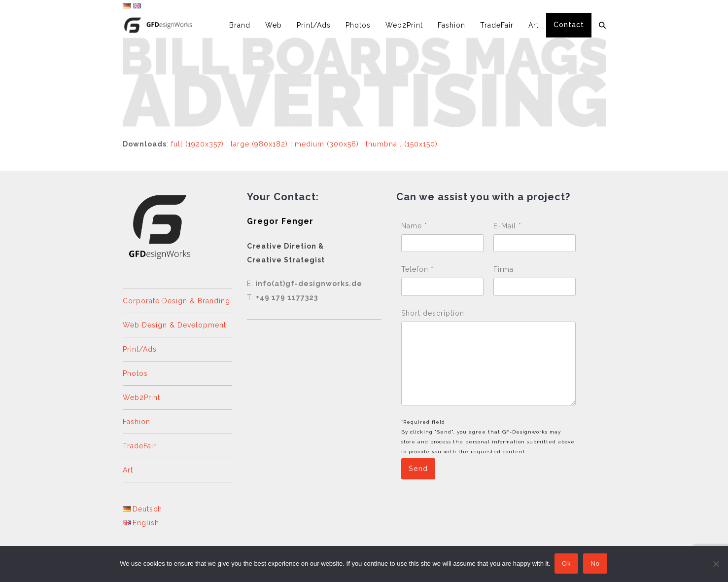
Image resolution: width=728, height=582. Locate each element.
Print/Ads (140, 349)
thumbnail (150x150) (402, 144)
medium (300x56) (327, 144)
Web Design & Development (174, 325)
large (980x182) (259, 144)
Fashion (137, 422)
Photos (135, 373)
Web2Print (141, 398)
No (596, 564)
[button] (602, 25)
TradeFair (139, 446)
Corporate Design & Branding (176, 301)
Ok (568, 564)
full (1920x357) (197, 144)
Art (128, 470)
